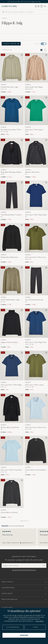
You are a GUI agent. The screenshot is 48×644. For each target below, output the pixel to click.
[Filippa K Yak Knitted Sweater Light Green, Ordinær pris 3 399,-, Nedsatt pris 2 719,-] (12, 286)
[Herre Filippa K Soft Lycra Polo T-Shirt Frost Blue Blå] (36, 408)
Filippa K (4, 18)
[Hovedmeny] (45, 6)
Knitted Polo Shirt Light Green (9, 87)
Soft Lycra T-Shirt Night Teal (36, 342)
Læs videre (40, 621)
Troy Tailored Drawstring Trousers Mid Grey (34, 300)
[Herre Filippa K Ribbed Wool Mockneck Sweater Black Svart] (12, 238)
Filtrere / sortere (11, 44)
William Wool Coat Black (10, 427)
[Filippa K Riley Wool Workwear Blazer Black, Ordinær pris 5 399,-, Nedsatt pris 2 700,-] (12, 158)
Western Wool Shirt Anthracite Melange (32, 172)
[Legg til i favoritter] (21, 55)
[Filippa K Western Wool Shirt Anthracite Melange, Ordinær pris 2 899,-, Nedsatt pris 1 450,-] (36, 158)
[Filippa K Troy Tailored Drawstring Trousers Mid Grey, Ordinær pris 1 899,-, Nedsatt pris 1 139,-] (36, 286)
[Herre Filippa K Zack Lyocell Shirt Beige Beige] (36, 68)
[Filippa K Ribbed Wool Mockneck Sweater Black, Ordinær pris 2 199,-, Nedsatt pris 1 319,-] (12, 243)
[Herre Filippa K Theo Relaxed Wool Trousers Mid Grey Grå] (12, 195)
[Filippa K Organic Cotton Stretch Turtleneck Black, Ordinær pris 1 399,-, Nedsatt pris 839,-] (12, 328)
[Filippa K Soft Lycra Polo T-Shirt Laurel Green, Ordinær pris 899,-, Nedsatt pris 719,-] (36, 243)
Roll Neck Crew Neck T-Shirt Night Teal (11, 130)
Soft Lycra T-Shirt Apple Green (34, 130)
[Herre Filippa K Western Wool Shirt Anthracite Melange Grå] (36, 153)
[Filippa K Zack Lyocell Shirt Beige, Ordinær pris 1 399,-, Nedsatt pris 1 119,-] (36, 73)
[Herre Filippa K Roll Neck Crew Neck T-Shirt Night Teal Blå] (12, 110)
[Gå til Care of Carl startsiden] (9, 6)
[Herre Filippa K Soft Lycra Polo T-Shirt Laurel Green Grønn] (36, 238)
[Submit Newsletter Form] (44, 565)
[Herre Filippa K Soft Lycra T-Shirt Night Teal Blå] (36, 323)
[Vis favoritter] (38, 6)
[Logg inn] (36, 6)
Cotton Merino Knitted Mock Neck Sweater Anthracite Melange (35, 470)
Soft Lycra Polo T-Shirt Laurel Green (36, 257)
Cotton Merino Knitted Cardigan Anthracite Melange (11, 513)
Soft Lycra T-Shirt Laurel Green (34, 385)
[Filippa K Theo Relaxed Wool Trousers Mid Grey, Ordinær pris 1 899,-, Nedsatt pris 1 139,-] (12, 200)
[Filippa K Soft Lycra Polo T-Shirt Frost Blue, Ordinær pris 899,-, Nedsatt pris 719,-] (36, 413)
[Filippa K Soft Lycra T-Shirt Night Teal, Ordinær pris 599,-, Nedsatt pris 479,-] (36, 328)
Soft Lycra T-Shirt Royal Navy (36, 215)
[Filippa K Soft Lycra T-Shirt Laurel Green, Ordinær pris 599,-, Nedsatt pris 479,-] (36, 371)
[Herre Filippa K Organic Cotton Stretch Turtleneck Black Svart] (12, 323)
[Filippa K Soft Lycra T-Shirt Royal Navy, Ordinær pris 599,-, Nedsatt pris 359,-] (36, 200)
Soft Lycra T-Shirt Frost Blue (11, 470)
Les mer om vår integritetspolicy (24, 570)
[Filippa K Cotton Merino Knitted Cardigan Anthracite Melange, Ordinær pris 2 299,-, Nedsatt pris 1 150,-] (12, 498)
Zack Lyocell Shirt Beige (34, 87)
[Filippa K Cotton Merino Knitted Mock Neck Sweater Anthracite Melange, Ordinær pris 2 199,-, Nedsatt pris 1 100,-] (36, 456)
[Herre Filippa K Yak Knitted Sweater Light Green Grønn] (12, 280)
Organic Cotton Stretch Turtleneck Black (9, 342)
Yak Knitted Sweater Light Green (10, 300)
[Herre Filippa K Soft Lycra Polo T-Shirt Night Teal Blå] (12, 365)
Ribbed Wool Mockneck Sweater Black (9, 257)
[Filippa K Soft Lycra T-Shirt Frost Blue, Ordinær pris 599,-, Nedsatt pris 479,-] (12, 456)
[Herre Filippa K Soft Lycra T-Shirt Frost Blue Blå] (12, 451)
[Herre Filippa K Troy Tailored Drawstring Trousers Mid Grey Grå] (36, 280)
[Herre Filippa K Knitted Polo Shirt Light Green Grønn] (12, 68)
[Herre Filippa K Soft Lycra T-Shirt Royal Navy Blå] (36, 195)
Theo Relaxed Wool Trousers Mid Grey (11, 215)
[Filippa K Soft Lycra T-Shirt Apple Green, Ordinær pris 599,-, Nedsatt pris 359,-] (36, 115)
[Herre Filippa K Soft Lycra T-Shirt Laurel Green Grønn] (36, 365)
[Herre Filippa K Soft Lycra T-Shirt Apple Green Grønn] (36, 110)
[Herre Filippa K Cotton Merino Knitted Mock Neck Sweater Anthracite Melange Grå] (36, 451)
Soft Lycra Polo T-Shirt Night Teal (11, 385)
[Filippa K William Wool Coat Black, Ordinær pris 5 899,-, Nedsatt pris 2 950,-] (12, 413)
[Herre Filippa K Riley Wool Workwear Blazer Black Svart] (12, 153)
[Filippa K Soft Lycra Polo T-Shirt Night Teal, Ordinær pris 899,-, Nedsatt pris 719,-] (12, 371)
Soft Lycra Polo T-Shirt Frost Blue (36, 428)
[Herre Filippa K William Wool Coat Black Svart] (12, 408)
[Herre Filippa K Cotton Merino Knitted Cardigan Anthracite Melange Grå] (12, 493)
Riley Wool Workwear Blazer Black (11, 172)
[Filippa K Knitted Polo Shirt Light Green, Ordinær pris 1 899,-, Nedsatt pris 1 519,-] (12, 73)
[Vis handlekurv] (41, 6)
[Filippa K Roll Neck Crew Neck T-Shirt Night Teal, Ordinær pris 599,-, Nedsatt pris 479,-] (12, 115)
